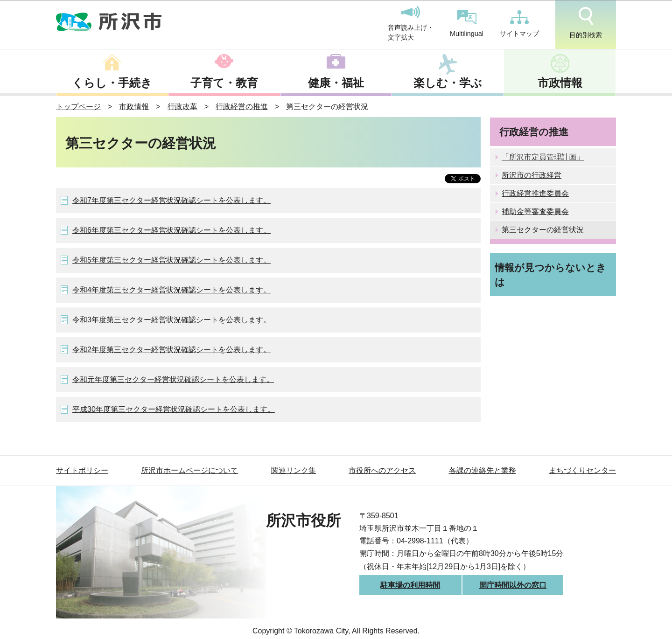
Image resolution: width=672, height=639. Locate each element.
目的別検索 (586, 23)
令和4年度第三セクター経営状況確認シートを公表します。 (171, 290)
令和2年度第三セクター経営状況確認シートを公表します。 (171, 350)
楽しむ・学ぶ (448, 83)
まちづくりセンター (582, 470)
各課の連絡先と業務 (483, 470)
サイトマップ (519, 24)
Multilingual (467, 24)
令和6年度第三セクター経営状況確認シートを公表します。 (171, 230)
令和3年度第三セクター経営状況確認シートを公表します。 (171, 320)
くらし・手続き (112, 83)
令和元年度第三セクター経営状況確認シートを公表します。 (173, 379)
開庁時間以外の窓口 (513, 585)
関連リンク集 (294, 470)
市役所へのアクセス (382, 470)
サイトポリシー (82, 470)
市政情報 (560, 83)
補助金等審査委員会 (535, 212)
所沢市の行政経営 (532, 175)
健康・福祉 (336, 83)
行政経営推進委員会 (535, 193)
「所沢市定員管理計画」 (543, 157)
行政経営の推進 (242, 107)
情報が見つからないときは (550, 275)
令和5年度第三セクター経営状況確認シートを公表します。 (171, 260)
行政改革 (182, 107)
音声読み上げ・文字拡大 (411, 24)
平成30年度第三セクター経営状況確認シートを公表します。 (174, 409)
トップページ (78, 107)
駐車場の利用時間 (410, 585)
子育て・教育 (224, 83)
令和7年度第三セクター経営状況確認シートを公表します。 (171, 200)
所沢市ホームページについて (189, 470)
